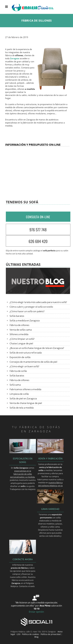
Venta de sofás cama (21, 330)
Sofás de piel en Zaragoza (23, 398)
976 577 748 (38, 230)
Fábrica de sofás (18, 371)
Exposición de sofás (20, 357)
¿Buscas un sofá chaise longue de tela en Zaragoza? (37, 348)
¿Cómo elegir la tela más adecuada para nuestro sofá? (38, 302)
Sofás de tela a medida (22, 408)
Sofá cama (15, 385)
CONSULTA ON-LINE (38, 217)
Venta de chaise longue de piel (26, 403)
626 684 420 (38, 241)
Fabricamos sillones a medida (25, 389)
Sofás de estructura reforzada (26, 353)
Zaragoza (15, 58)
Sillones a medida (19, 334)
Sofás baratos (17, 316)
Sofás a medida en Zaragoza (25, 320)
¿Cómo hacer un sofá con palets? (27, 311)
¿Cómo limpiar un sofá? (22, 339)
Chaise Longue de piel (21, 343)
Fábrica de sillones (19, 325)
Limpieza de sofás (19, 394)
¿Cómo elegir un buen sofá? (24, 366)
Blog (36, 637)
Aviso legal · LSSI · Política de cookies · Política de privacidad (36, 633)
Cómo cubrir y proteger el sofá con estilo (31, 307)
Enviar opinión (36, 612)
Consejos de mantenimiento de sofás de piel (33, 362)
